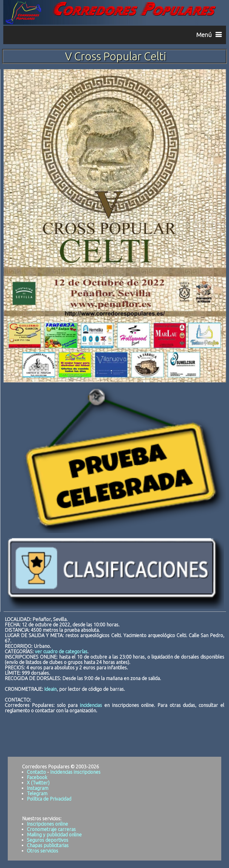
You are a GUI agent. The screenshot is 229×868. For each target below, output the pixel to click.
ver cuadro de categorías (61, 651)
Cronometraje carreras (51, 829)
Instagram (38, 788)
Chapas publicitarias (48, 845)
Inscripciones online (47, 824)
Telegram (37, 793)
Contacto (36, 772)
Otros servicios (42, 851)
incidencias (91, 705)
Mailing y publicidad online (54, 835)
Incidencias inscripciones (75, 772)
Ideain (50, 689)
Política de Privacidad (49, 799)
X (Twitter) (38, 783)
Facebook (37, 777)
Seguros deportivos (48, 840)
